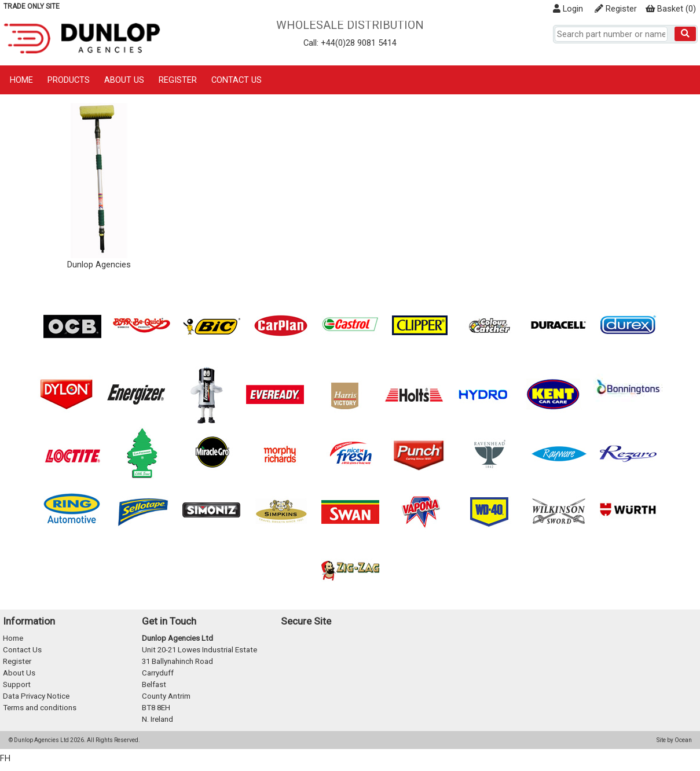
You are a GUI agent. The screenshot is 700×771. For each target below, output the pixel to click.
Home (21, 80)
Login (568, 9)
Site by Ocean (674, 740)
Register (616, 9)
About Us (124, 80)
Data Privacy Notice (36, 696)
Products (69, 80)
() (671, 9)
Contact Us (237, 80)
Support (17, 684)
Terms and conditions (40, 708)
